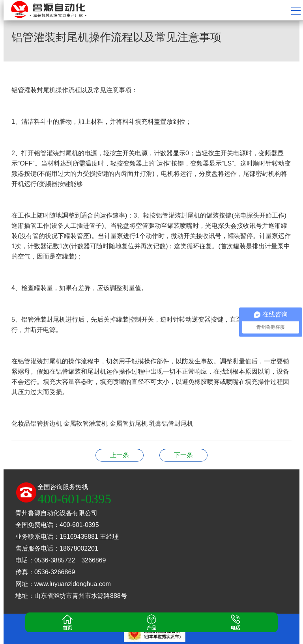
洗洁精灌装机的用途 (183, 455)
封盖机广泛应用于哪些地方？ (120, 455)
